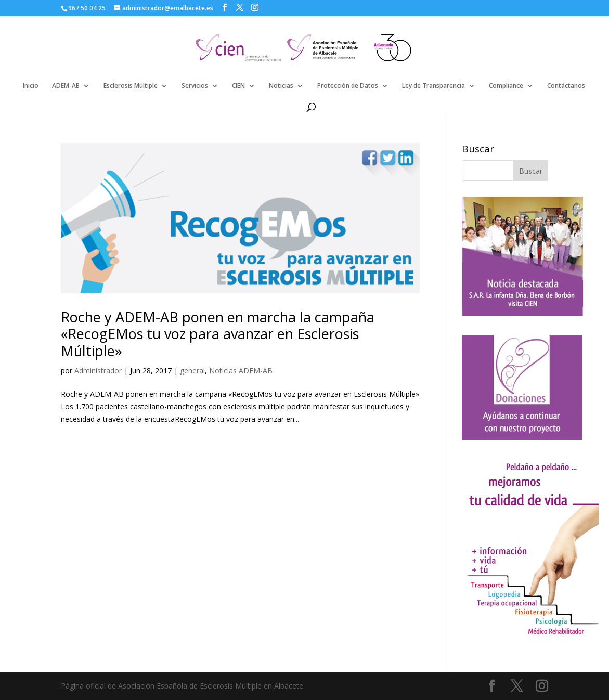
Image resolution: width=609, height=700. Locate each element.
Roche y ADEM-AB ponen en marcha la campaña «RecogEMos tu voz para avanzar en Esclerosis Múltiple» (218, 334)
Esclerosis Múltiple (131, 86)
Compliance (506, 86)
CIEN (238, 86)
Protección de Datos (348, 86)
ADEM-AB (66, 86)
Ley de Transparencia (433, 86)
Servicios (195, 86)
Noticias (281, 86)
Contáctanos (566, 86)
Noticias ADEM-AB (241, 371)
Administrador (98, 371)
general (192, 371)
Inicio (31, 86)
